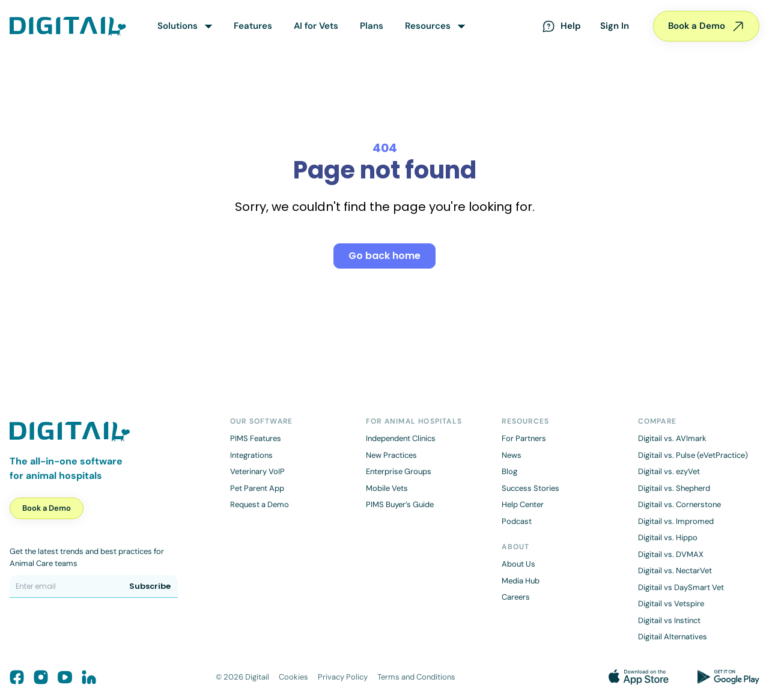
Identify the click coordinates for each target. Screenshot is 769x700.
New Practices (391, 455)
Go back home (384, 256)
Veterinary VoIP (257, 471)
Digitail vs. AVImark (672, 438)
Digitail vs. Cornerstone (679, 504)
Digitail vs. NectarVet (675, 571)
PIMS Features (256, 438)
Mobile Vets (387, 488)
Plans (372, 26)
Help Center (523, 504)
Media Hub (521, 581)
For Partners (524, 438)
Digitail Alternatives (673, 637)
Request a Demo (260, 504)
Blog (509, 471)
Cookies (293, 677)
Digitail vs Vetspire (671, 604)
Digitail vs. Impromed (676, 521)
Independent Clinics (401, 438)
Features (253, 26)
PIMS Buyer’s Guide (400, 504)
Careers (516, 597)
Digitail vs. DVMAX (671, 554)
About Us (518, 564)
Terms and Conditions (416, 677)
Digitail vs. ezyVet (669, 471)
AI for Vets (316, 26)
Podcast (517, 521)
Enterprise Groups (399, 471)
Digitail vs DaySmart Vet (681, 587)
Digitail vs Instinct (669, 620)
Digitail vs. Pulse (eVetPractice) (693, 455)
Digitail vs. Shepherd (674, 488)
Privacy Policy (343, 677)
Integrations (251, 455)
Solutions (178, 26)
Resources (428, 26)
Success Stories (530, 488)
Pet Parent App (257, 488)
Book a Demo (706, 26)
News (512, 455)
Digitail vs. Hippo (668, 537)
